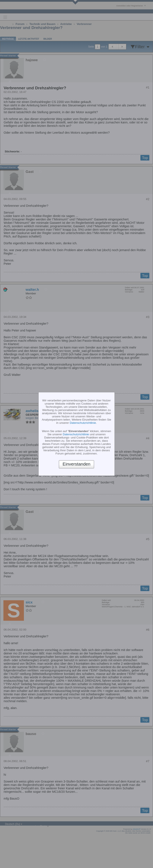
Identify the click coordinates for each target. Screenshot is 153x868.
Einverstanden (76, 464)
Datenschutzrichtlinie (83, 423)
